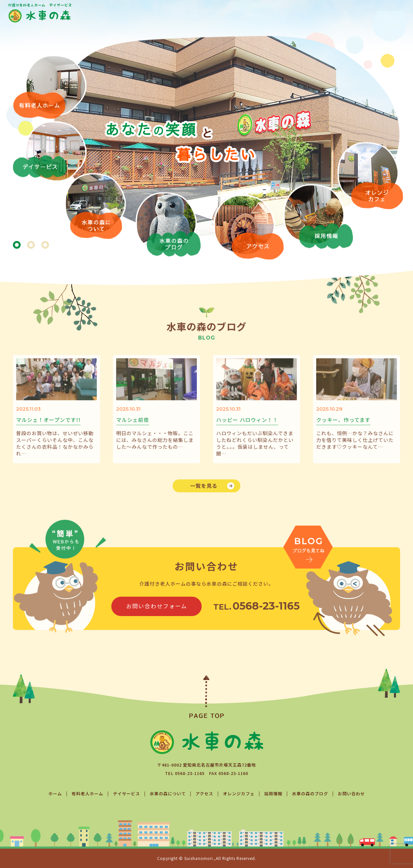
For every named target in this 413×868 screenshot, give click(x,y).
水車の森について (168, 794)
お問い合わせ (351, 794)
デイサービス (126, 794)
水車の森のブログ (310, 794)
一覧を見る (204, 496)
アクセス (204, 794)
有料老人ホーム (87, 794)
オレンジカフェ (239, 794)
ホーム (55, 794)
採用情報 (273, 794)
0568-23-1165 (190, 773)
